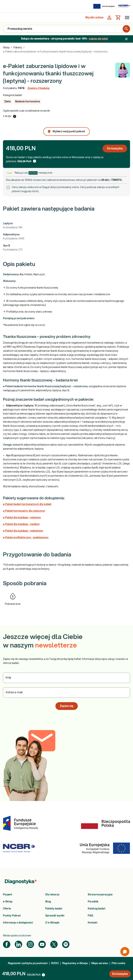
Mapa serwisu (100, 963)
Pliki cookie (118, 963)
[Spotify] (66, 944)
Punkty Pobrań (12, 916)
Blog (48, 902)
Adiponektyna (11, 235)
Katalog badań (97, 909)
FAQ (90, 916)
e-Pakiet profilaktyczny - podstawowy (26, 538)
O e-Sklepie (52, 923)
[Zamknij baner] (126, 39)
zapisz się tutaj (98, 39)
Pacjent (7, 895)
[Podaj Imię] (66, 678)
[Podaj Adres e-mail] (66, 693)
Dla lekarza (52, 895)
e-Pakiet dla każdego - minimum (22, 518)
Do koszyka (115, 149)
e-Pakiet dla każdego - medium (21, 524)
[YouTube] (42, 944)
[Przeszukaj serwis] (65, 29)
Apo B (6, 246)
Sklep (6, 48)
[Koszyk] (118, 18)
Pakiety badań (54, 909)
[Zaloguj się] (109, 18)
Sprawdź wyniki (55, 916)
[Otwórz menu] (126, 18)
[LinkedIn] (18, 944)
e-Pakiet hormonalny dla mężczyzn (24, 511)
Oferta (7, 909)
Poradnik (93, 902)
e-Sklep (8, 902)
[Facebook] (7, 944)
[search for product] (126, 29)
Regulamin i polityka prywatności (28, 963)
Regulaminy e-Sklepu (75, 963)
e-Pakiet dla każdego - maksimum (23, 531)
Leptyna (8, 224)
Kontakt (93, 923)
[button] (8, 102)
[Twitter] (54, 944)
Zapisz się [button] (67, 706)
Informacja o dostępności (18, 923)
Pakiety (18, 48)
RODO (55, 963)
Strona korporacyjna (100, 895)
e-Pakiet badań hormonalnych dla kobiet (27, 504)
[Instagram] (30, 944)
